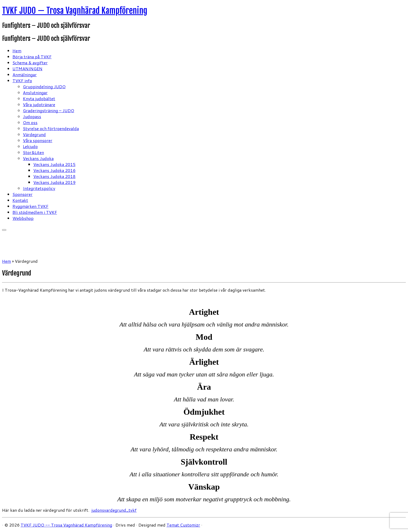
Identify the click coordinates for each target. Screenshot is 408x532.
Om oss (30, 122)
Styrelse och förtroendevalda (51, 128)
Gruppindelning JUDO (44, 86)
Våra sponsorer (38, 140)
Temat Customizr (183, 525)
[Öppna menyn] (4, 230)
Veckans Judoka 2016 (54, 170)
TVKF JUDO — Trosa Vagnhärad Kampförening (75, 11)
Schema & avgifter (30, 63)
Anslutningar (35, 92)
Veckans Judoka (38, 158)
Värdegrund (34, 134)
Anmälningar (25, 75)
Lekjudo (30, 146)
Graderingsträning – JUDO (49, 110)
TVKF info (22, 81)
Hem (17, 51)
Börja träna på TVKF (32, 57)
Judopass (32, 116)
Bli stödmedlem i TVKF (35, 212)
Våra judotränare (39, 104)
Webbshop (23, 218)
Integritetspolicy (39, 188)
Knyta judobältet (39, 98)
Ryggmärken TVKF (30, 206)
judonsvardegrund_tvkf (114, 510)
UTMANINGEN (27, 69)
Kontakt (20, 200)
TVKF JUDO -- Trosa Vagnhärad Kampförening (66, 525)
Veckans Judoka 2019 (54, 182)
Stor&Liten (33, 152)
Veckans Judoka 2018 (54, 176)
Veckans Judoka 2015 (54, 164)
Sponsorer (23, 194)
